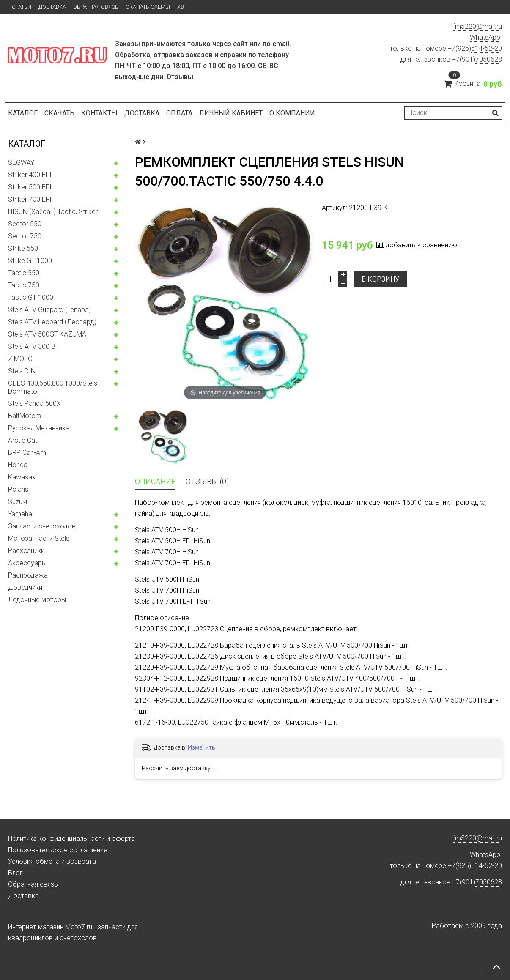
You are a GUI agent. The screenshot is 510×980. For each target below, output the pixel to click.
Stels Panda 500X (34, 404)
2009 (478, 926)
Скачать (59, 113)
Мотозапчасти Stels (39, 538)
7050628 (489, 59)
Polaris (18, 489)
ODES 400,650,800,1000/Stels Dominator (53, 387)
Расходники (26, 551)
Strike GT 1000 (30, 261)
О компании (292, 113)
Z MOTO (20, 359)
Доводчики (25, 587)
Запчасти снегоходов (42, 526)
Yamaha (20, 514)
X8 (180, 7)
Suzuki (18, 502)
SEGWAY (21, 163)
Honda (18, 465)
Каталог (23, 113)
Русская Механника (39, 428)
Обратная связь (96, 7)
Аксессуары (27, 563)
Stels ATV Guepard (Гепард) (49, 310)
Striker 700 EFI (30, 199)
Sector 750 (25, 236)
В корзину (380, 279)
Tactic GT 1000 (31, 297)
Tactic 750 (24, 285)
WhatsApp (485, 37)
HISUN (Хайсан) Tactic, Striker (53, 212)
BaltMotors (25, 416)
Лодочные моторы (37, 600)
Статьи (22, 7)
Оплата (179, 113)
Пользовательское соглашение (58, 850)
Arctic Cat (23, 440)
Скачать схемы (148, 7)
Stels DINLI (25, 371)
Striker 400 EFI (30, 175)
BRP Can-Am (27, 453)
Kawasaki (22, 477)
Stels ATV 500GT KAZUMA (47, 334)
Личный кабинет (231, 113)
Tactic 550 (24, 273)
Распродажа (28, 575)
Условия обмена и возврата (52, 861)
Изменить (202, 747)
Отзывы (180, 77)
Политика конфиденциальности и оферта (71, 839)
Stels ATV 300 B (32, 346)
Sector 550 (25, 224)
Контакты (99, 113)
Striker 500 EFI (30, 187)
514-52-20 (487, 48)
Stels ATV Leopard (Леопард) (52, 322)
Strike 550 (23, 248)
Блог (15, 873)
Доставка (52, 7)
